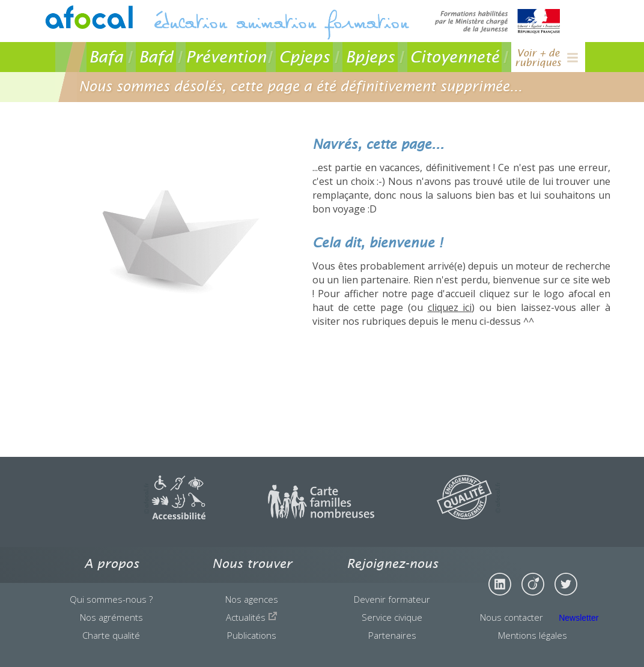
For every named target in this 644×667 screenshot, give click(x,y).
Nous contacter (512, 617)
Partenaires (392, 635)
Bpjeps (370, 57)
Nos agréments (111, 617)
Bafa (106, 57)
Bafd (156, 57)
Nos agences (252, 599)
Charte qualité (111, 635)
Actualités (252, 617)
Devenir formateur (392, 599)
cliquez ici (450, 307)
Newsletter (579, 618)
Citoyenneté (454, 57)
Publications (252, 635)
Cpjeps (304, 57)
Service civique (392, 617)
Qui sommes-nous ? (111, 599)
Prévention (226, 57)
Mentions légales (533, 635)
